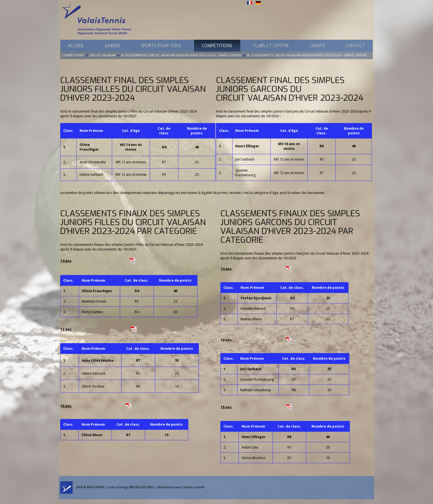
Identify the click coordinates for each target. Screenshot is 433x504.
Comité (317, 46)
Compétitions (217, 46)
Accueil (76, 46)
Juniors (112, 46)
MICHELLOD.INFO (142, 487)
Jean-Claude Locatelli (190, 487)
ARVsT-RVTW (95, 487)
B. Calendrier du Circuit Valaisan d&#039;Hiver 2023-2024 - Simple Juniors (181, 55)
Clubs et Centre (271, 46)
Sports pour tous (161, 46)
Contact (355, 46)
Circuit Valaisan (103, 55)
